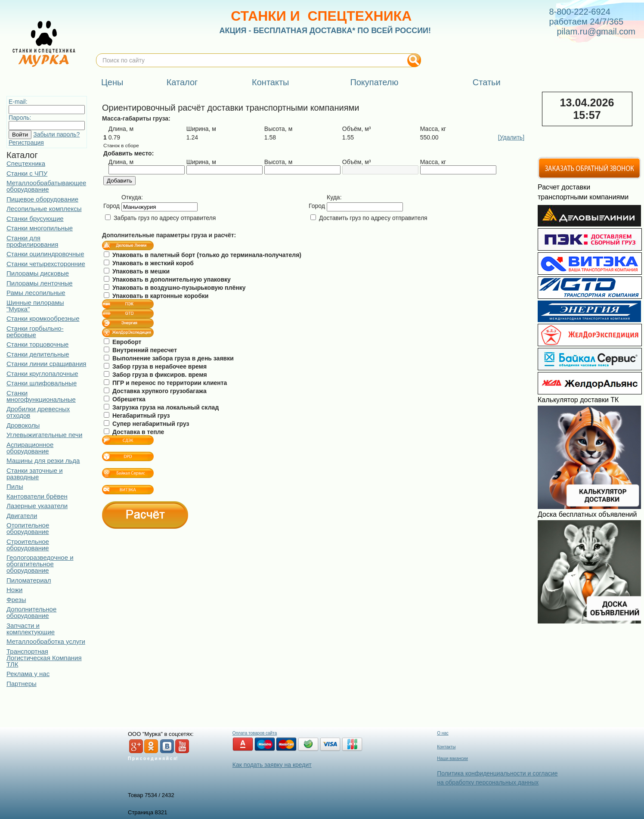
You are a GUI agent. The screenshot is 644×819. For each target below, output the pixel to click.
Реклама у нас (28, 674)
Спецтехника (26, 163)
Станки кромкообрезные (43, 318)
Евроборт (122, 342)
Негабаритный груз (137, 416)
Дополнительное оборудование (31, 612)
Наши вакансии (452, 759)
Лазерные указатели (37, 506)
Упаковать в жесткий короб (149, 263)
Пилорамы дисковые (38, 273)
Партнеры (22, 684)
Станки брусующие (35, 219)
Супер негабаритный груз (146, 424)
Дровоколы (23, 425)
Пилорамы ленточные (40, 283)
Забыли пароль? (56, 134)
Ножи (14, 590)
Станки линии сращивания (46, 364)
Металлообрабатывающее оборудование (46, 186)
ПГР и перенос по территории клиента (165, 383)
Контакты (446, 747)
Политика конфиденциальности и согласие (497, 773)
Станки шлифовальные (42, 383)
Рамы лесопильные (36, 293)
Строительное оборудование (28, 545)
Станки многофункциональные (41, 396)
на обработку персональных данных (488, 782)
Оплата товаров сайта (255, 733)
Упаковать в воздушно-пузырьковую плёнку (175, 288)
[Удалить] (511, 137)
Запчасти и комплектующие (31, 629)
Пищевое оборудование (42, 199)
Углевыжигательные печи (44, 435)
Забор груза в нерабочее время (155, 366)
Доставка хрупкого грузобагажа (155, 391)
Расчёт (145, 515)
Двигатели (22, 516)
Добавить (119, 181)
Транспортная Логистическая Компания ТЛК (44, 658)
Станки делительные (38, 354)
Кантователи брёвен (37, 496)
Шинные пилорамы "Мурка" (35, 306)
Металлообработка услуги (46, 641)
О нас (443, 733)
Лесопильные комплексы (44, 209)
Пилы (15, 486)
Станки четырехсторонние (46, 264)
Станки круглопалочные (42, 374)
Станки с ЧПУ (27, 173)
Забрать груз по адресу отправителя (160, 218)
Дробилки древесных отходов (38, 412)
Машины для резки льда (43, 461)
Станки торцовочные (37, 344)
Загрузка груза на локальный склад (161, 407)
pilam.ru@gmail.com (596, 31)
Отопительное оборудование (28, 528)
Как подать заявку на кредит (272, 765)
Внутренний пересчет (140, 350)
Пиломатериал (29, 580)
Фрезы (16, 600)
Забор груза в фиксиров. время (155, 375)
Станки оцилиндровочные (45, 254)
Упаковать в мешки (137, 271)
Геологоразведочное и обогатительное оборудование (40, 564)
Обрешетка (125, 399)
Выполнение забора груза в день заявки (169, 358)
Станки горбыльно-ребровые (35, 332)
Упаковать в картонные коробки (156, 296)
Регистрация (26, 143)
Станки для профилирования (32, 241)
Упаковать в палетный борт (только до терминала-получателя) (203, 255)
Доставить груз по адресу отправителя (369, 218)
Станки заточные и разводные (35, 474)
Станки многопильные (40, 228)
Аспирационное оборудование (30, 448)
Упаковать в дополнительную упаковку (167, 279)
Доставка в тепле (134, 432)
